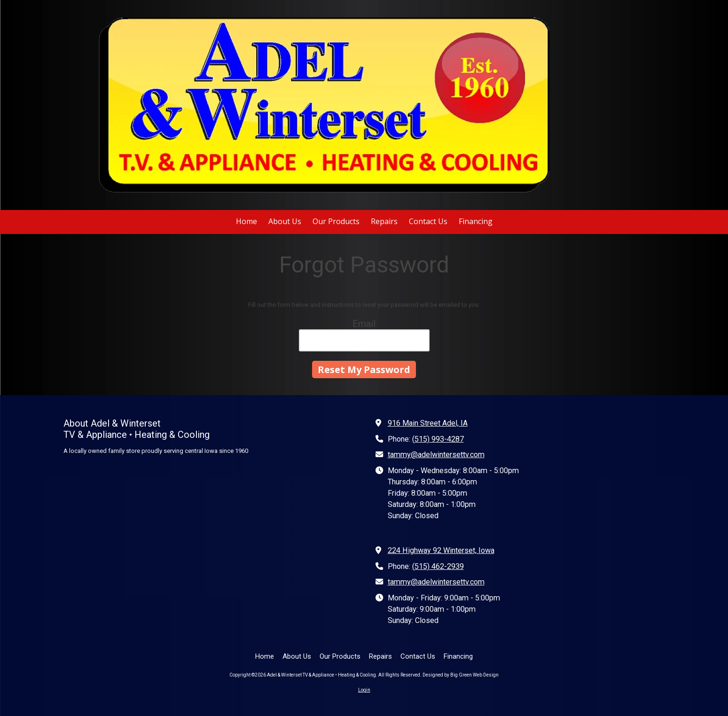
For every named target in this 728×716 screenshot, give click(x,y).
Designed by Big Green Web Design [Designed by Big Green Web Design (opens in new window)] (461, 675)
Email (364, 324)
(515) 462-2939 (438, 566)
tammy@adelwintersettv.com (436, 455)
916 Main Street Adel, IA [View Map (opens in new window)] (428, 423)
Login (364, 690)
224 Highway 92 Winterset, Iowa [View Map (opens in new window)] (441, 550)
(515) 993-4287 (438, 439)
